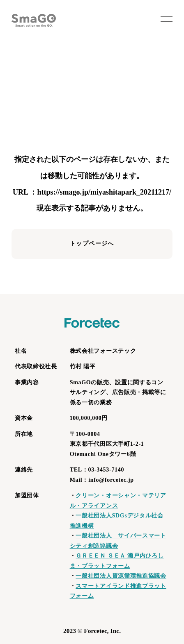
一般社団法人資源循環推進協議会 (121, 576)
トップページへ (92, 244)
